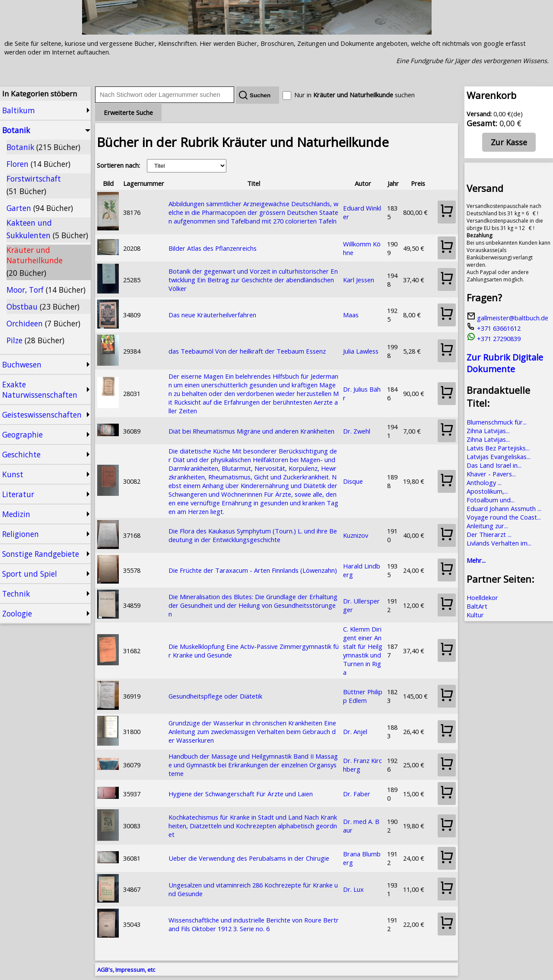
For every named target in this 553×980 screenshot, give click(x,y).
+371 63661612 (494, 328)
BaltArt (477, 606)
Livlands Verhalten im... (499, 543)
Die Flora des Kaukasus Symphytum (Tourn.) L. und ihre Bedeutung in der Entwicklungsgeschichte (253, 535)
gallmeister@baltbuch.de (507, 318)
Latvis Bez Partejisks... (498, 448)
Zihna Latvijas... (488, 431)
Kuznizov (356, 535)
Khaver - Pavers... (491, 474)
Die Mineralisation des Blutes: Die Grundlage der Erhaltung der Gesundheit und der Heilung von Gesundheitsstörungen (253, 605)
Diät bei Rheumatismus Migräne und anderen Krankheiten (251, 431)
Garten (40, 208)
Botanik (43, 147)
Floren (38, 164)
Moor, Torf (46, 290)
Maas (351, 315)
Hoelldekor (482, 597)
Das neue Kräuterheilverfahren (212, 315)
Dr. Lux (353, 889)
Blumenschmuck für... (497, 422)
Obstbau (43, 306)
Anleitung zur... (487, 526)
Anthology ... (484, 482)
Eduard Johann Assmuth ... (504, 508)
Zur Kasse (509, 142)
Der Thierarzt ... (489, 534)
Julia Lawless (361, 351)
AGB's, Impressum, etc (126, 970)
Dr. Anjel (355, 731)
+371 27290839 (494, 338)
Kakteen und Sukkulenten (47, 229)
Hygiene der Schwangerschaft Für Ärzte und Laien (241, 794)
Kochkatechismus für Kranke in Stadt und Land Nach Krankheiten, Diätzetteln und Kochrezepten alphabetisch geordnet (253, 826)
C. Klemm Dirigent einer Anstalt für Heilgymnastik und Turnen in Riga (363, 651)
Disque (353, 481)
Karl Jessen (359, 280)
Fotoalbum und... (491, 500)
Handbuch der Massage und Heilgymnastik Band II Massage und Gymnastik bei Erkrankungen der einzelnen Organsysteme (253, 765)
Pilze (35, 340)
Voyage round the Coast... (504, 517)
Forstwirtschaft (34, 185)
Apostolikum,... (487, 491)
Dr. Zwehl (357, 431)
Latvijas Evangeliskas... (499, 456)
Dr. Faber (357, 794)
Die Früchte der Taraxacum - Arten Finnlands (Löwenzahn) (253, 570)
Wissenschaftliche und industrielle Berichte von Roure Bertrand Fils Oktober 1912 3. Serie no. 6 (254, 924)
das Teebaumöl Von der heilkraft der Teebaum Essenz (247, 351)
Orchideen (43, 323)
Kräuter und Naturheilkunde (35, 261)
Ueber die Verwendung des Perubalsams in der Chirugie (249, 858)
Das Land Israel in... (494, 465)
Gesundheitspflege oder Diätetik (215, 696)
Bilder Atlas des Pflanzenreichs (213, 248)
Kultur (475, 615)
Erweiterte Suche (128, 112)
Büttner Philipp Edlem (363, 696)
